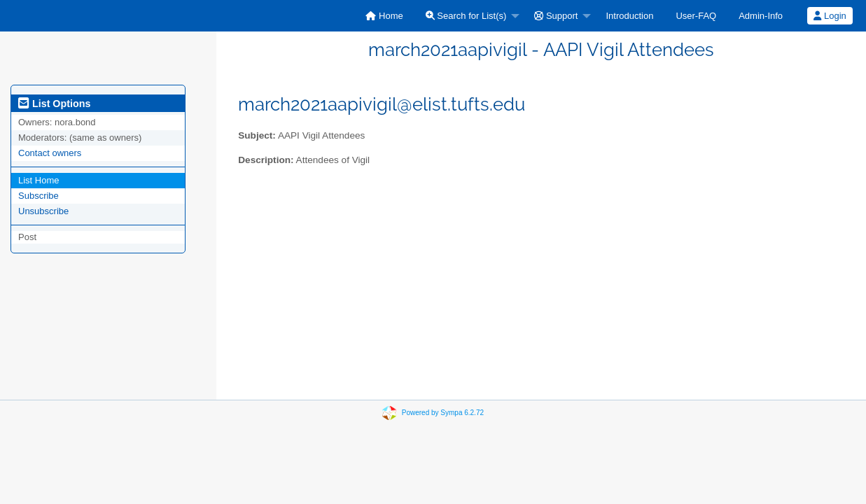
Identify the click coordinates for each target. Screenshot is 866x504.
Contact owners (50, 153)
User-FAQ (696, 16)
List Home (39, 180)
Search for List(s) (466, 16)
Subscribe (39, 196)
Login (830, 16)
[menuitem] (384, 16)
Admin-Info (761, 16)
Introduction (629, 16)
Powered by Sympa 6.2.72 (443, 413)
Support (556, 16)
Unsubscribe (43, 211)
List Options (54, 104)
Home (384, 16)
